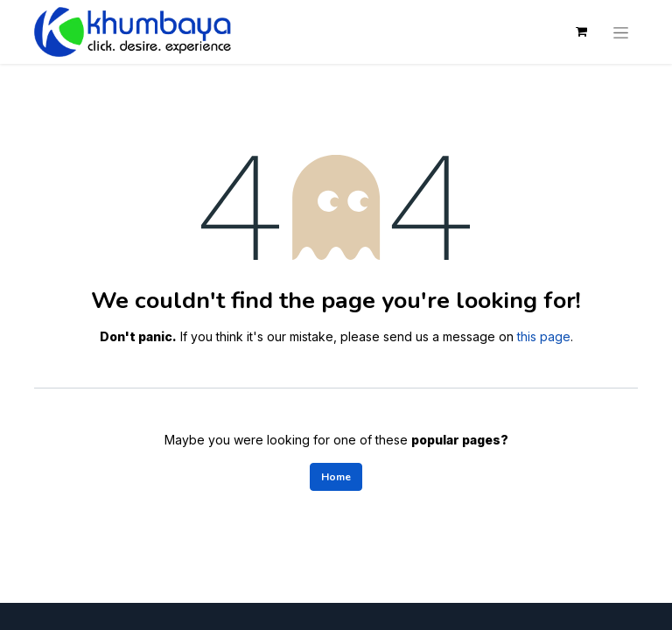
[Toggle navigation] (621, 31)
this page (544, 336)
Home (336, 477)
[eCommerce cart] (581, 31)
